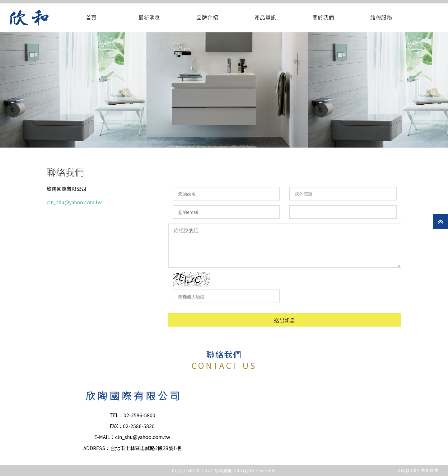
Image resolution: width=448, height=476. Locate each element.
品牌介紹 (207, 17)
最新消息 (149, 17)
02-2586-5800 (139, 415)
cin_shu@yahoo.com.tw (74, 202)
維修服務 (381, 17)
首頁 (91, 17)
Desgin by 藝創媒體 (418, 470)
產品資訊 (265, 17)
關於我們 (323, 17)
